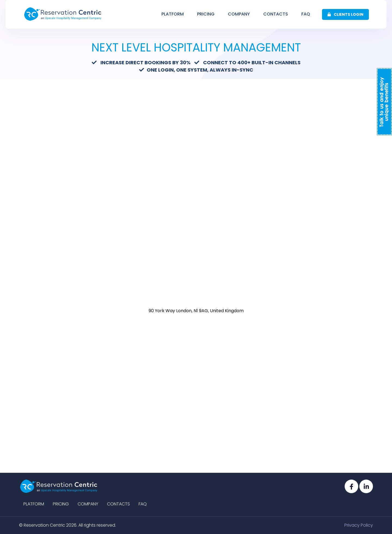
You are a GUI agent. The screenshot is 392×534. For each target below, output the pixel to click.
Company (239, 14)
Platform (173, 14)
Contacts (276, 14)
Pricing (206, 14)
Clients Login (345, 14)
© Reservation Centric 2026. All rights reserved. (68, 525)
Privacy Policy (359, 525)
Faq (306, 14)
